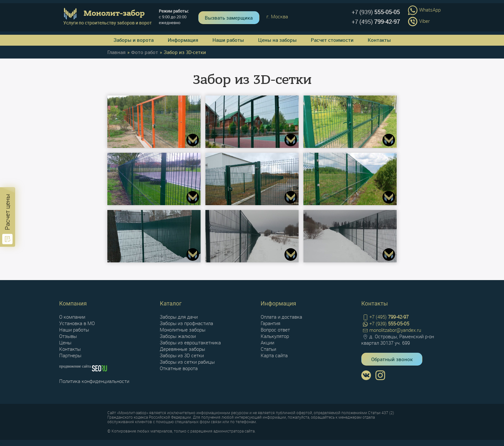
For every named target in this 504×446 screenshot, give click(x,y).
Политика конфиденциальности (94, 381)
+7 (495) (376, 22)
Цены (65, 342)
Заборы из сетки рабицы (187, 362)
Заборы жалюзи (178, 336)
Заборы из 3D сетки (182, 355)
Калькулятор (275, 336)
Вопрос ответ (275, 330)
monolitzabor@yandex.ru (391, 330)
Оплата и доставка (281, 317)
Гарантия (270, 323)
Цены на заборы (277, 40)
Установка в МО (77, 323)
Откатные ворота (179, 368)
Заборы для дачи (179, 317)
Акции (267, 342)
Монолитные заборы (183, 330)
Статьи (268, 349)
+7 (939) (376, 12)
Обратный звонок (392, 359)
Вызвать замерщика (229, 18)
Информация (183, 40)
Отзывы (68, 336)
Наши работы (228, 40)
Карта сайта (274, 355)
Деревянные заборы (182, 349)
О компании (72, 317)
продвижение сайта (76, 366)
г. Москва (277, 16)
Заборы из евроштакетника (190, 342)
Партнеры (70, 355)
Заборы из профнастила (186, 323)
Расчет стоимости (332, 40)
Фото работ (145, 52)
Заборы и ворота (134, 40)
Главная (117, 52)
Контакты (379, 40)
